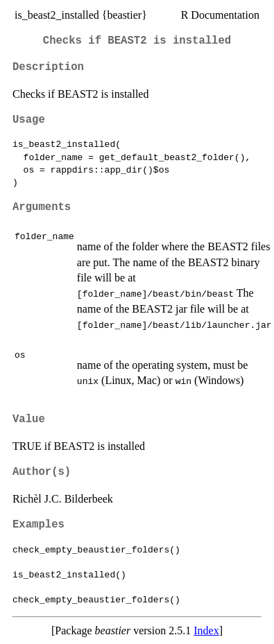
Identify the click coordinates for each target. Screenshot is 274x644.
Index (206, 630)
